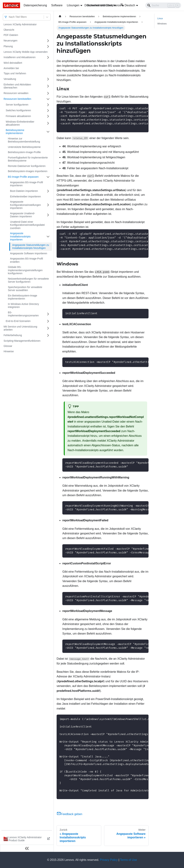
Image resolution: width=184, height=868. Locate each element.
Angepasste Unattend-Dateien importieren (22, 215)
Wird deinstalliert (13, 63)
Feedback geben (69, 814)
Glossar (8, 346)
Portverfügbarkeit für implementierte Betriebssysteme (28, 159)
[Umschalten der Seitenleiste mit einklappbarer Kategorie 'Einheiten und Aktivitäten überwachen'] (48, 86)
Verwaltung (10, 79)
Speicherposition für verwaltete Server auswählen (25, 289)
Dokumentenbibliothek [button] (99, 5)
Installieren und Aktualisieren (20, 57)
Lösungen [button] (73, 5)
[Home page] (60, 16)
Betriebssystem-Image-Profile (24, 152)
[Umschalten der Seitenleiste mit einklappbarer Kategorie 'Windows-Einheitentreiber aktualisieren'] (48, 123)
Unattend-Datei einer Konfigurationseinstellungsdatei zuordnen (27, 225)
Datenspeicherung (35, 5)
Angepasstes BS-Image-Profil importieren (27, 184)
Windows (162, 24)
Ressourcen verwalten (16, 93)
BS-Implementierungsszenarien (23, 314)
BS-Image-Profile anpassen (23, 177)
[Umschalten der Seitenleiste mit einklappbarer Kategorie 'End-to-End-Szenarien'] (48, 321)
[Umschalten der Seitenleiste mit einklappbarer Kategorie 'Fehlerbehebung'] (48, 335)
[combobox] (9, 17)
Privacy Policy (109, 860)
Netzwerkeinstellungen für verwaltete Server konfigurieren (28, 280)
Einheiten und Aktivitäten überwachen (17, 86)
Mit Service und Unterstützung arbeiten (20, 328)
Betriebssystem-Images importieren (28, 171)
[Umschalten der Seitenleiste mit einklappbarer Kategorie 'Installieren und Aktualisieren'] (48, 57)
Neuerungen (10, 41)
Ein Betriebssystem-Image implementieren (22, 297)
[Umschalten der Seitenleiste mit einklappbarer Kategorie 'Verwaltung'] (48, 79)
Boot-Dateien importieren (24, 191)
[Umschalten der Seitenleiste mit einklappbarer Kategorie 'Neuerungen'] (48, 41)
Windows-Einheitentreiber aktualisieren (20, 123)
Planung (8, 46)
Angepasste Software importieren (29, 253)
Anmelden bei (11, 68)
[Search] (163, 5)
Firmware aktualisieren (18, 116)
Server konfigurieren (17, 105)
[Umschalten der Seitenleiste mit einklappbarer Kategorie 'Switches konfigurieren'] (48, 111)
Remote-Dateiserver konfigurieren (27, 166)
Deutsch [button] (128, 5)
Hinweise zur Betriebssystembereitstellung (24, 140)
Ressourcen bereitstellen (17, 99)
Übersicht (9, 30)
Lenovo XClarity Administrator (20, 24)
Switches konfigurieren (18, 110)
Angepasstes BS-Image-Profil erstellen (27, 260)
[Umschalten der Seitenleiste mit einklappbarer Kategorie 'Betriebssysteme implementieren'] (48, 132)
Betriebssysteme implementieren (15, 132)
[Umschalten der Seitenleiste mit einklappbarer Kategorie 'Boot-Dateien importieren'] (48, 191)
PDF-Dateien (11, 35)
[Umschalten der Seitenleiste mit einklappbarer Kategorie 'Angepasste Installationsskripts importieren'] (48, 237)
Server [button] (12, 5)
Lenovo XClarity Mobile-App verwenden (26, 52)
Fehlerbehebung (13, 335)
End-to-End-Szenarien (18, 321)
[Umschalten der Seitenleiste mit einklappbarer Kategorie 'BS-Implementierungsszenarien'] (48, 314)
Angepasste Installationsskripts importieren (20, 236)
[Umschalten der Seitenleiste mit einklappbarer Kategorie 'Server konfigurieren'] (48, 105)
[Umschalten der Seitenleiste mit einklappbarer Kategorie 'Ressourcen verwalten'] (48, 93)
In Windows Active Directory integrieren (23, 306)
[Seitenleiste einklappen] (27, 848)
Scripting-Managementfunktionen (22, 341)
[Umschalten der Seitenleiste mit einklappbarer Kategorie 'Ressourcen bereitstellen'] (48, 99)
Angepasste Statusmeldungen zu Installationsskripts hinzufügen (31, 247)
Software (57, 5)
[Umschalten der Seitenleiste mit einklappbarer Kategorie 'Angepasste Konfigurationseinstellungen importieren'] (48, 205)
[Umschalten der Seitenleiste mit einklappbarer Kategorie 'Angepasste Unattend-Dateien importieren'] (48, 215)
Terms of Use (128, 860)
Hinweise (9, 351)
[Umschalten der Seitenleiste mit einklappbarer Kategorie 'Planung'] (48, 46)
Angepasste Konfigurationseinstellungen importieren (25, 205)
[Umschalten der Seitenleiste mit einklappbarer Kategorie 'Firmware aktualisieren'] (48, 116)
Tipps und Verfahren (15, 73)
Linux (160, 18)
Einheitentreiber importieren (25, 196)
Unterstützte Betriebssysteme (24, 147)
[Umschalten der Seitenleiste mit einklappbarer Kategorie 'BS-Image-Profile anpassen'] (48, 177)
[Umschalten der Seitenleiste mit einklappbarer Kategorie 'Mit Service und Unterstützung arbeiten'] (48, 328)
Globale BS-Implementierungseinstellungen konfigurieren (25, 270)
